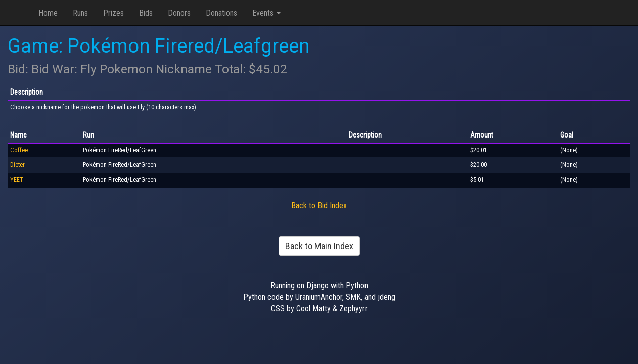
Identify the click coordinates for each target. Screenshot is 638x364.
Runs (80, 13)
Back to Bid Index (319, 206)
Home (48, 13)
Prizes (113, 13)
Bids (146, 13)
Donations (221, 13)
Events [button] (266, 13)
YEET (17, 180)
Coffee (19, 150)
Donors (179, 13)
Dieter (17, 165)
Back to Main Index (319, 246)
